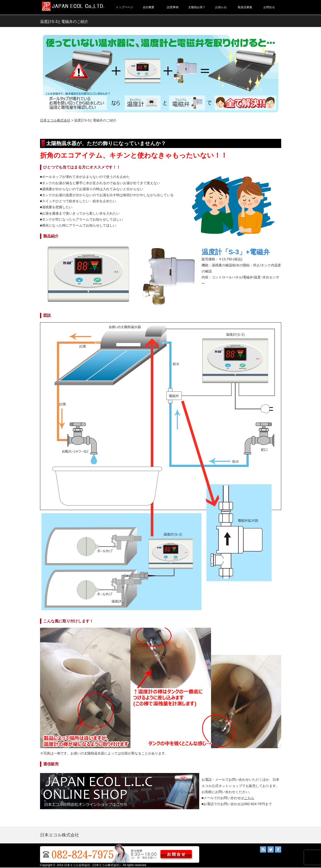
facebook (278, 849)
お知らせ (221, 7)
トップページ (124, 7)
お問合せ (269, 7)
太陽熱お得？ (197, 7)
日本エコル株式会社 (55, 120)
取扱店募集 (245, 7)
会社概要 (149, 7)
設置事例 (173, 7)
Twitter (271, 849)
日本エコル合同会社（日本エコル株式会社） (93, 865)
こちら (249, 798)
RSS (263, 849)
